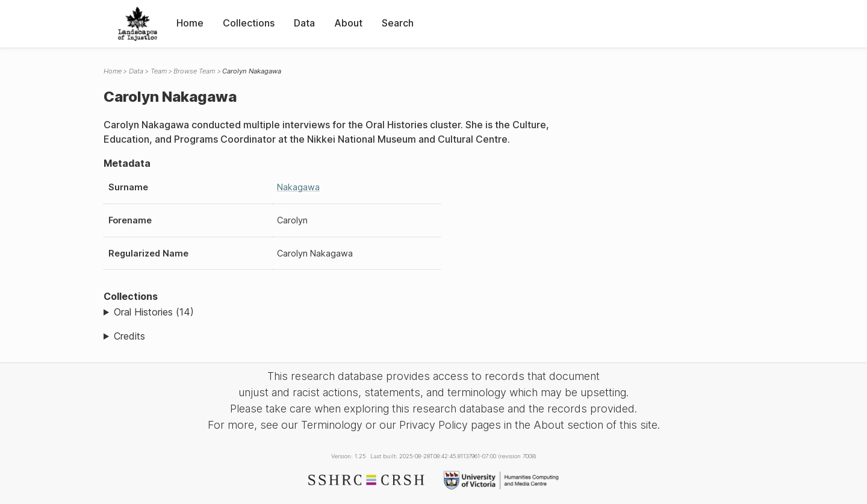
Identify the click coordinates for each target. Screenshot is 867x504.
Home (190, 23)
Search (398, 23)
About (348, 23)
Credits (129, 336)
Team (159, 71)
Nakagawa (298, 187)
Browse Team (194, 71)
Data (304, 23)
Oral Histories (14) (154, 312)
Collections (249, 23)
